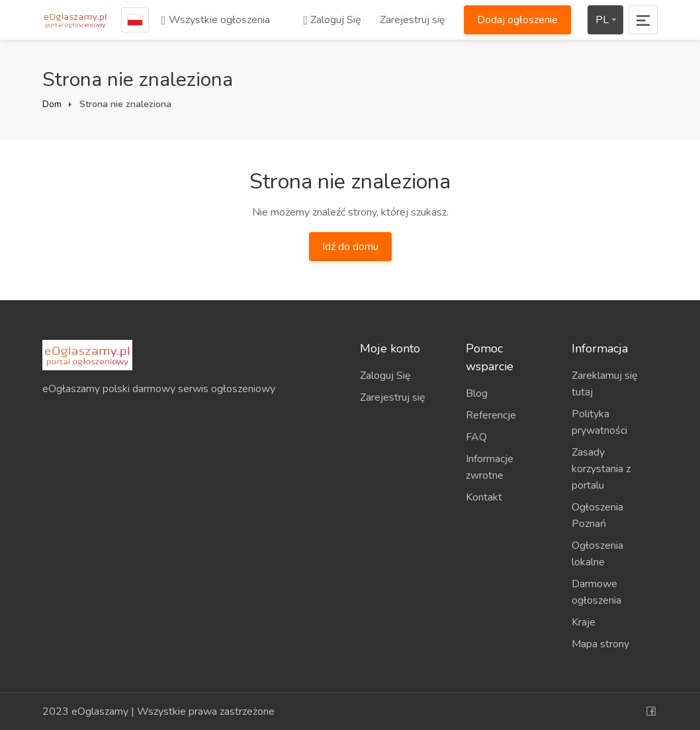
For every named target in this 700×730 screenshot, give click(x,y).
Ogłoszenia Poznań (597, 515)
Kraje (584, 622)
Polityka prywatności (599, 422)
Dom (52, 104)
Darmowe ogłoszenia (596, 592)
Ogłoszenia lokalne (597, 554)
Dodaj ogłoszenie (517, 20)
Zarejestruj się (413, 20)
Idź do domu (350, 247)
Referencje (491, 415)
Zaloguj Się (332, 20)
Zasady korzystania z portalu (601, 469)
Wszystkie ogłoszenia (216, 20)
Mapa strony (600, 644)
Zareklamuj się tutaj (605, 384)
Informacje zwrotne (490, 467)
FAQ (476, 437)
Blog (477, 393)
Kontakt (484, 497)
